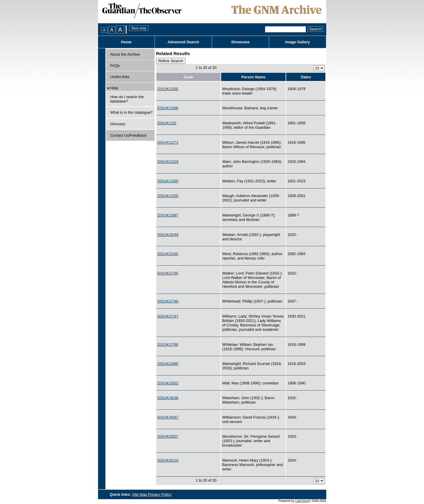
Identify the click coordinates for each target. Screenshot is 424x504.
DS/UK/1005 (168, 89)
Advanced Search (183, 42)
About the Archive (125, 54)
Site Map (140, 494)
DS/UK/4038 (168, 398)
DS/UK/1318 (168, 162)
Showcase (240, 42)
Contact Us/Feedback (129, 135)
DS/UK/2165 (168, 254)
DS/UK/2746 (168, 301)
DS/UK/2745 (168, 273)
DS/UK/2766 (168, 344)
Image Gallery (297, 42)
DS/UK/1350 (168, 181)
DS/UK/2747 (168, 316)
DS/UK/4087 (168, 417)
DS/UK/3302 (168, 383)
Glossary (118, 124)
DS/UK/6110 (168, 460)
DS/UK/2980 (168, 364)
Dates (306, 77)
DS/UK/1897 (168, 215)
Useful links (120, 77)
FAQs (115, 66)
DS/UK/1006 (168, 108)
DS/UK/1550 (168, 196)
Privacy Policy (160, 494)
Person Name (254, 77)
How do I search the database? (127, 99)
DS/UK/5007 (168, 436)
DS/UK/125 (167, 123)
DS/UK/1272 (168, 142)
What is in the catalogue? (132, 112)
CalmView (302, 501)
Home (126, 42)
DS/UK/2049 (168, 235)
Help (114, 88)
